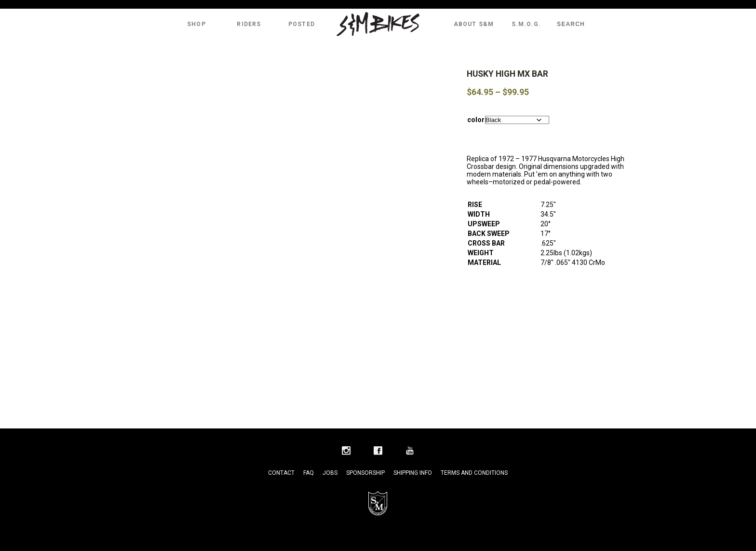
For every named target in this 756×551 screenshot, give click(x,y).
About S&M (474, 24)
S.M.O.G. (526, 24)
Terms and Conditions (474, 473)
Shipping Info (413, 473)
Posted (302, 24)
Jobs (330, 473)
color (476, 120)
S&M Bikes (378, 24)
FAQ (309, 473)
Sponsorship (365, 473)
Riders (249, 24)
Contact (281, 473)
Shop (196, 24)
